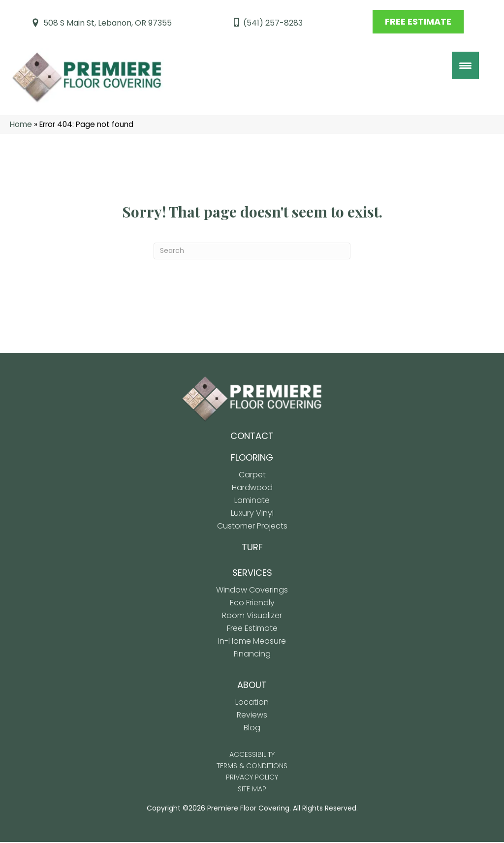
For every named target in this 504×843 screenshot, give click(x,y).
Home (21, 125)
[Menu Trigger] (465, 65)
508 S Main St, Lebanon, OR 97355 (108, 23)
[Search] (252, 252)
